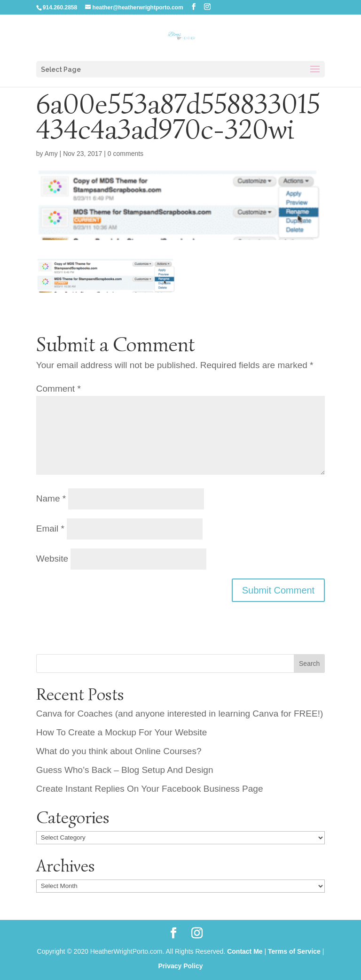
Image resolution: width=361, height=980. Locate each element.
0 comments (126, 154)
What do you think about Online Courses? (119, 751)
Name (51, 498)
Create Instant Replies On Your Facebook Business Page (150, 789)
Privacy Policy (181, 966)
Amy (51, 154)
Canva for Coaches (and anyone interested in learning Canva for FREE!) (180, 714)
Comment (59, 389)
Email (50, 529)
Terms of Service (294, 951)
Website (52, 559)
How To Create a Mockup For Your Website (122, 732)
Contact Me (245, 951)
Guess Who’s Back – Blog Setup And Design (125, 770)
